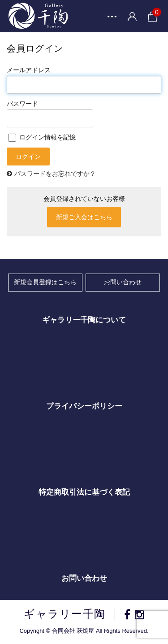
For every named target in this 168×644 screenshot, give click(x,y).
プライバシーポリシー (84, 406)
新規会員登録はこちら (45, 282)
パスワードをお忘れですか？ (55, 174)
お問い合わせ (123, 282)
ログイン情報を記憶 (42, 137)
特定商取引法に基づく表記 (84, 492)
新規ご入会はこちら (84, 217)
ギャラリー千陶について (84, 320)
